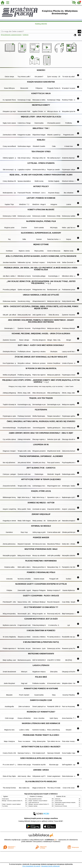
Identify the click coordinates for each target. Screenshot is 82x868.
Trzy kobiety (5, 806)
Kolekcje (26, 35)
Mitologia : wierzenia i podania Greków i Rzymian (14, 801)
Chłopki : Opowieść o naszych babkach (11, 804)
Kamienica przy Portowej (61, 806)
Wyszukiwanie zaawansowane (11, 35)
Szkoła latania (5, 799)
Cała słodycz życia (59, 804)
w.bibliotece (51, 840)
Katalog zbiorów (41, 24)
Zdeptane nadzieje (33, 806)
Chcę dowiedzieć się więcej (31, 866)
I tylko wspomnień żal (34, 803)
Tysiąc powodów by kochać (35, 799)
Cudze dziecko (59, 801)
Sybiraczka (58, 799)
